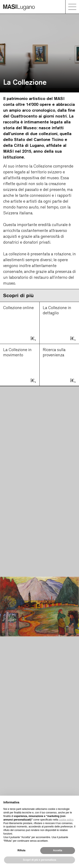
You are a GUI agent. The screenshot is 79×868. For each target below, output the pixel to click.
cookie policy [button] (66, 820)
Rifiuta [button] (21, 850)
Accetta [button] (58, 850)
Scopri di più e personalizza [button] (39, 860)
